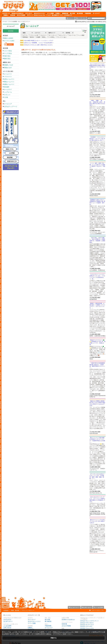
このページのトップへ (98, 610)
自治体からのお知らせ (68, 620)
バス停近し (52, 37)
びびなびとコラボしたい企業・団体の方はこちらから (36, 45)
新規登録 (11, 31)
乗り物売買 (48, 621)
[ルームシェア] (96, 13)
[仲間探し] (5, 15)
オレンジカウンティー (24, 22)
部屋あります (8, 68)
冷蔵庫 (38, 37)
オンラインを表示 (9, 41)
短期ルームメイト (9, 84)
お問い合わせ (7, 628)
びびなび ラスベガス (86, 626)
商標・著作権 (15, 610)
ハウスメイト (8, 77)
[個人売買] (72, 13)
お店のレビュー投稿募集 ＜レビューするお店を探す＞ (37, 43)
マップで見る (8, 53)
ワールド (5, 22)
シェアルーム (8, 92)
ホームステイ (8, 89)
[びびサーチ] (6, 13)
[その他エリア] (68, 15)
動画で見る (7, 59)
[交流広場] (12, 15)
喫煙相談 (25, 37)
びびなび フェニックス (87, 628)
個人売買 (47, 620)
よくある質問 (7, 626)
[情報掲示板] (65, 13)
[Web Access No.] (40, 15)
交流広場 (64, 624)
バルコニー (43, 35)
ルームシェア (11, 26)
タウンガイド (32, 620)
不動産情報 (48, 626)
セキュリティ (63, 35)
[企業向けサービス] (57, 15)
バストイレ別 (34, 35)
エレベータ (72, 35)
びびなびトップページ (11, 106)
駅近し (44, 37)
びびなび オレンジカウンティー (89, 621)
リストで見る (8, 51)
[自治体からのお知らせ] (17, 13)
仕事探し (30, 628)
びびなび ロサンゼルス (87, 623)
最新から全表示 (9, 38)
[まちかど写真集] (20, 15)
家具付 (32, 37)
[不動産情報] (87, 13)
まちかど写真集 (66, 626)
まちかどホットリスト (34, 621)
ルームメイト (8, 74)
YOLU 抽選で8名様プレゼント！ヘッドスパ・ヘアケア (37, 40)
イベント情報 (32, 623)
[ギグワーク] (29, 15)
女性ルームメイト (9, 79)
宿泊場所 (7, 87)
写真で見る (7, 56)
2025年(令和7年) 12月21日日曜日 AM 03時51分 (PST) (92, 22)
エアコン (25, 35)
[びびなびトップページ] (13, 6)
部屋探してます (9, 65)
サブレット (7, 95)
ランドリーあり (62, 37)
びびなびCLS (7, 620)
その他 (6, 97)
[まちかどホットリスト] (39, 13)
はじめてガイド (8, 621)
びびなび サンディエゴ (87, 625)
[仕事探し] (57, 13)
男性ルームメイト (9, 82)
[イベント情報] (50, 13)
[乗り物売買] (79, 13)
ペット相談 (81, 35)
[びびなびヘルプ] (49, 15)
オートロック (53, 35)
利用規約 (6, 610)
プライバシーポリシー (28, 610)
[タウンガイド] (28, 13)
